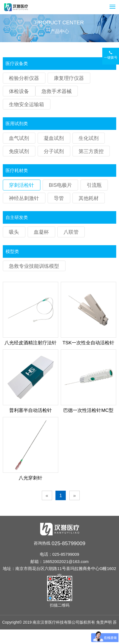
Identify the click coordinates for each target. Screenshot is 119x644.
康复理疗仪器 (69, 78)
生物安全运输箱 (26, 104)
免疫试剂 (19, 151)
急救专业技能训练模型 (34, 266)
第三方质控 (91, 151)
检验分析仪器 (24, 78)
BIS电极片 (60, 185)
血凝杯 (41, 232)
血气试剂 (19, 138)
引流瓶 (94, 185)
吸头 (14, 232)
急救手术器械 (57, 91)
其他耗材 (89, 198)
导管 (59, 198)
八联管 (71, 232)
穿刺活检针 (21, 185)
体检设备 (19, 91)
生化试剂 (89, 138)
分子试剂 (54, 151)
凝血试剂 (54, 138)
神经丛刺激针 (24, 198)
